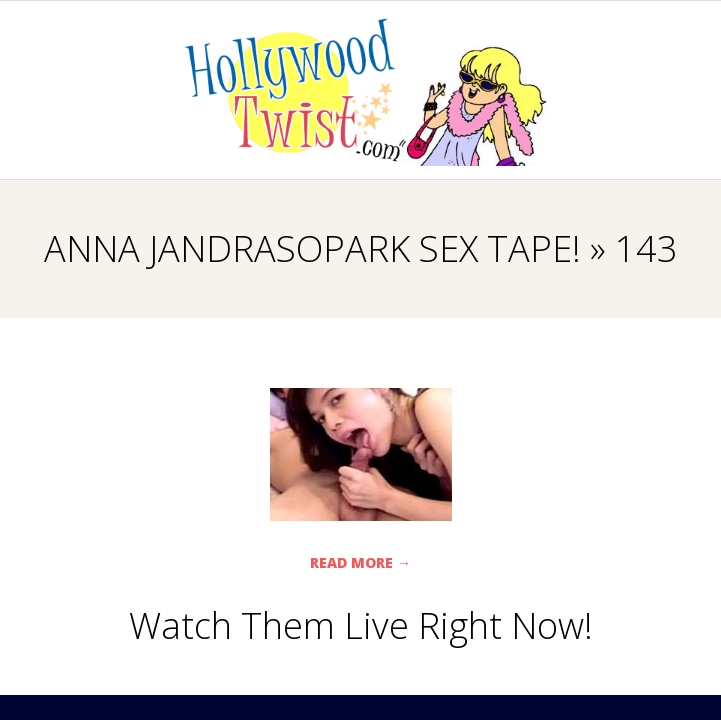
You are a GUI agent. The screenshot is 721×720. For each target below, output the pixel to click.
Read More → (360, 562)
